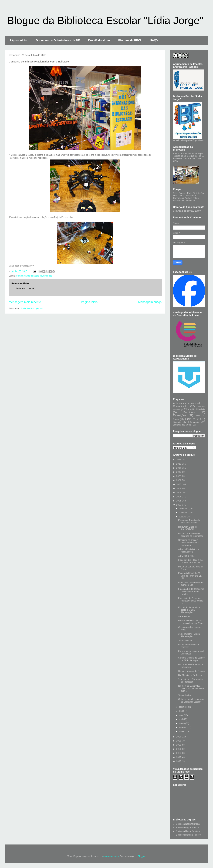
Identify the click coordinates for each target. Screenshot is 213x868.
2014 (179, 737)
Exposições (180, 415)
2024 (179, 468)
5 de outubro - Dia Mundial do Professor (191, 681)
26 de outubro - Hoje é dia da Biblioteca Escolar (190, 561)
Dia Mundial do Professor (190, 675)
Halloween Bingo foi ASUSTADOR (188, 528)
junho (182, 711)
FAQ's (154, 40)
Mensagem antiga (150, 302)
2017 (179, 497)
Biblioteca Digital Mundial (187, 828)
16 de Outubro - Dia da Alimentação (189, 635)
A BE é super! (185, 617)
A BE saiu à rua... (186, 556)
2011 (179, 749)
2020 (179, 484)
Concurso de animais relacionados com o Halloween (189, 543)
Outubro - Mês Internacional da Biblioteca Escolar (191, 700)
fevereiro (183, 727)
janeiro (182, 731)
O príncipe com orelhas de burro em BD (191, 584)
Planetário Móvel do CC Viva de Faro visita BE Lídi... (190, 576)
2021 (179, 480)
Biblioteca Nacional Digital (188, 824)
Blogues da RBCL (130, 40)
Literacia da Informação (186, 422)
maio (181, 715)
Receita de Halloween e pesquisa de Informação (191, 535)
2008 (179, 761)
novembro (184, 513)
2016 (179, 501)
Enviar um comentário (26, 288)
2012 (179, 745)
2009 (179, 757)
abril (181, 719)
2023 (179, 472)
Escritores (189, 412)
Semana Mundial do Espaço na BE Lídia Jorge (191, 659)
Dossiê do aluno (99, 40)
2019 (179, 488)
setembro (183, 707)
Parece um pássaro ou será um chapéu (191, 653)
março (182, 723)
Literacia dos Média (182, 425)
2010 (179, 753)
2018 (179, 493)
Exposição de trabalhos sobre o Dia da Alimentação (189, 610)
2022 (179, 476)
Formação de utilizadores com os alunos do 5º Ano (191, 622)
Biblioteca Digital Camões (188, 831)
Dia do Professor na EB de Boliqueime (191, 666)
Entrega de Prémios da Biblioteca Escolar (189, 521)
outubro (183, 517)
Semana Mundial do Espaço (191, 671)
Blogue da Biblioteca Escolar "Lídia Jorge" (105, 20)
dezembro (184, 508)
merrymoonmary (111, 856)
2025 (179, 464)
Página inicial (18, 40)
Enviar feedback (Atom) (31, 308)
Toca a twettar (185, 695)
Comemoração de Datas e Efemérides (34, 276)
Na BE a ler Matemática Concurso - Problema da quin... (191, 689)
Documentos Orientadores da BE (58, 40)
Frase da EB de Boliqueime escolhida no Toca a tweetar (191, 592)
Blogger (141, 856)
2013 (179, 741)
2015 (179, 505)
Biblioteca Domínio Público (188, 835)
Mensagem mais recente (25, 302)
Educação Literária (195, 409)
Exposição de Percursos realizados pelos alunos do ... (191, 601)
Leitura (190, 419)
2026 (179, 460)
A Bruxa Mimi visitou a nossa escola (189, 551)
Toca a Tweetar (185, 641)
